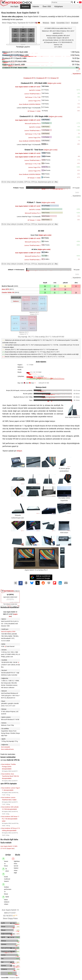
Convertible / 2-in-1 (63, 23)
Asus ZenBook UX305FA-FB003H (30, 104)
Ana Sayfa (14, 7)
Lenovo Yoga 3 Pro (34, 101)
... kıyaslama (76, 74)
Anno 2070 (5, 289)
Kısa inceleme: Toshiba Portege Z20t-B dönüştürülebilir (9, 766)
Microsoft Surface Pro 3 (33, 123)
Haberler (36, 7)
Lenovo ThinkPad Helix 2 (32, 94)
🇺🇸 (36, 23)
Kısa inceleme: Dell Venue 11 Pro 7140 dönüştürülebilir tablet (10, 818)
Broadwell (75, 23)
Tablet (53, 23)
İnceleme (25, 7)
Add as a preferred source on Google (40, 577)
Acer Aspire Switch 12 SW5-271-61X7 (28, 87)
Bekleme (16, 301)
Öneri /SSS (47, 7)
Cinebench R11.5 (43, 78)
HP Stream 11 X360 (34, 111)
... (79, 7)
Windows (46, 23)
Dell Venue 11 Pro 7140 (33, 97)
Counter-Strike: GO (8, 292)
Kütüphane (59, 7)
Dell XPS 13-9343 (35, 90)
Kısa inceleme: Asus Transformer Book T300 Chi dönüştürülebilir (10, 776)
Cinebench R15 (29, 78)
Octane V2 (55, 78)
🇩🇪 (39, 23)
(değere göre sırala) (54, 83)
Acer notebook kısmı (7, 749)
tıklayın (19, 450)
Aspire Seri (11, 848)
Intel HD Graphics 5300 (8, 631)
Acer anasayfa (5, 746)
